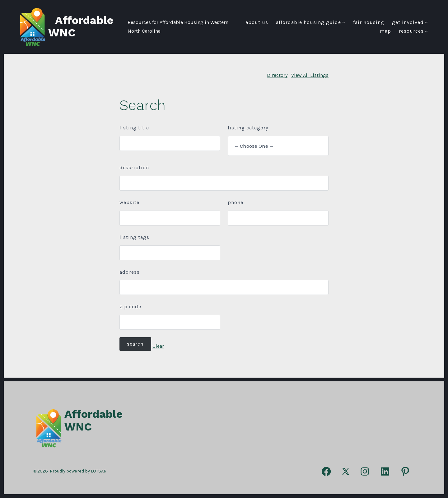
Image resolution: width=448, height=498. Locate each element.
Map (385, 31)
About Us (257, 22)
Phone (236, 202)
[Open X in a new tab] (346, 471)
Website (129, 202)
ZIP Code (130, 307)
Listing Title (134, 128)
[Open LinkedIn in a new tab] (385, 471)
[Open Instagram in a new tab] (365, 471)
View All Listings (310, 75)
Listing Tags (134, 237)
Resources (413, 31)
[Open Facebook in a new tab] (326, 471)
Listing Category (248, 128)
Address (130, 272)
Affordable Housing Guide (310, 22)
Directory (277, 75)
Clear (158, 346)
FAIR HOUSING (369, 22)
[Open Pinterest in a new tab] (405, 471)
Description (134, 168)
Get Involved (410, 22)
